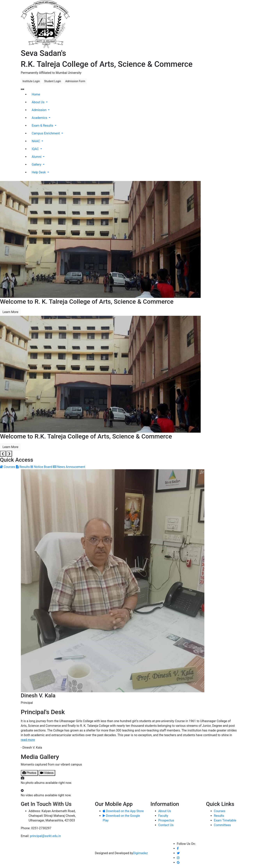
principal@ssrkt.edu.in (45, 836)
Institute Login (31, 81)
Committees (222, 825)
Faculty (163, 816)
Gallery (37, 165)
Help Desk (39, 172)
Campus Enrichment (46, 133)
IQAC (36, 149)
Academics (40, 118)
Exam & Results (43, 126)
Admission (40, 110)
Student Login (53, 81)
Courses (220, 811)
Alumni (37, 157)
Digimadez (140, 853)
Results (219, 816)
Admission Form (75, 81)
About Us (39, 102)
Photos (29, 773)
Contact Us (166, 825)
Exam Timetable (225, 820)
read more (28, 740)
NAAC (36, 141)
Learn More (10, 312)
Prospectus (166, 820)
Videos (47, 773)
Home (36, 94)
